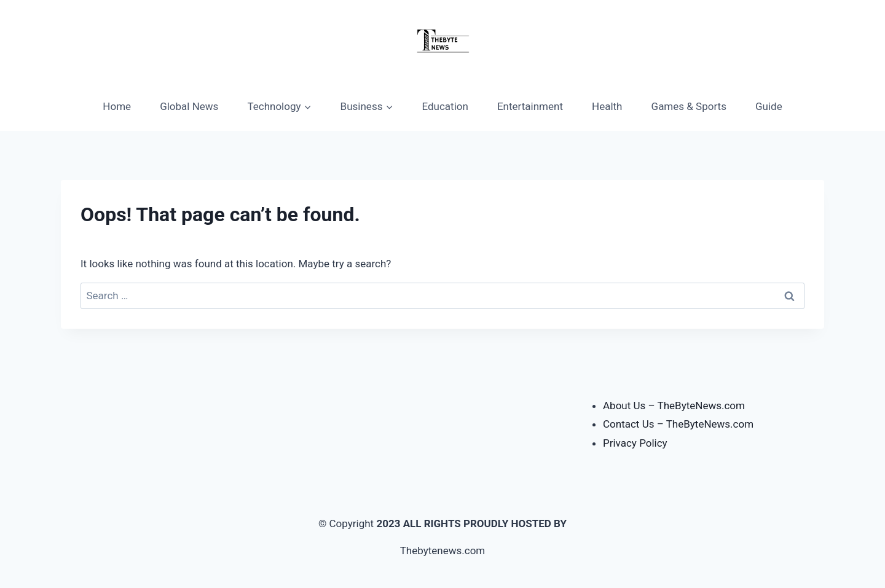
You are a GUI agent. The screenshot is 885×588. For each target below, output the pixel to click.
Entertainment (530, 106)
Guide (769, 106)
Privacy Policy (635, 443)
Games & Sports (689, 106)
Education (445, 106)
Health (607, 106)
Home (117, 106)
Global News (189, 106)
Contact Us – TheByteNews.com (678, 424)
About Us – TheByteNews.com (674, 406)
